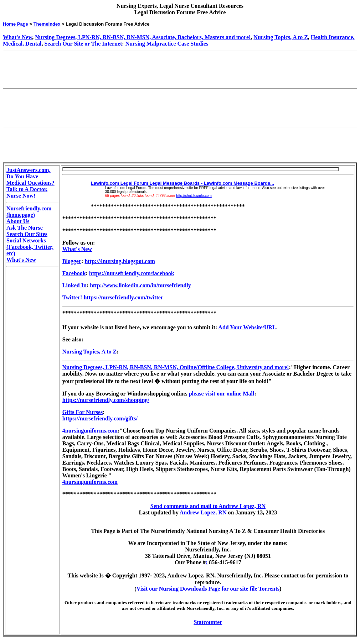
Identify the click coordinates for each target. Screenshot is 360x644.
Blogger (72, 261)
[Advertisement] (133, 69)
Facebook (74, 273)
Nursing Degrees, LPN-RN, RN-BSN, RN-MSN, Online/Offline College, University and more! (176, 367)
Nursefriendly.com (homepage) (29, 212)
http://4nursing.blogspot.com (120, 261)
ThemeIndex (47, 24)
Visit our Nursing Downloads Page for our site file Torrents (208, 589)
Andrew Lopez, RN (203, 512)
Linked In (74, 285)
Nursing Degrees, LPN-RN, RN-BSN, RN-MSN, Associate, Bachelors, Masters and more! (143, 37)
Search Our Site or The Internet (83, 44)
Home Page (16, 24)
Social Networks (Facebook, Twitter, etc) (30, 247)
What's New (17, 37)
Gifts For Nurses (83, 412)
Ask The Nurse (25, 228)
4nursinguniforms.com (90, 431)
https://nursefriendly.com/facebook (132, 273)
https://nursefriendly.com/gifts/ (100, 418)
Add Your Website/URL (247, 327)
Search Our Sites (27, 234)
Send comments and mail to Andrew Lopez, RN (208, 506)
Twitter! (72, 297)
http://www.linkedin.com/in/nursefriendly (140, 285)
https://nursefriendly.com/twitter (123, 297)
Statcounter (208, 622)
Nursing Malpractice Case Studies (167, 44)
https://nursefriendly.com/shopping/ (106, 400)
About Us (18, 221)
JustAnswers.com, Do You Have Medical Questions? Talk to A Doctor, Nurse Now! (30, 183)
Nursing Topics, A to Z (281, 37)
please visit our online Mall (222, 394)
